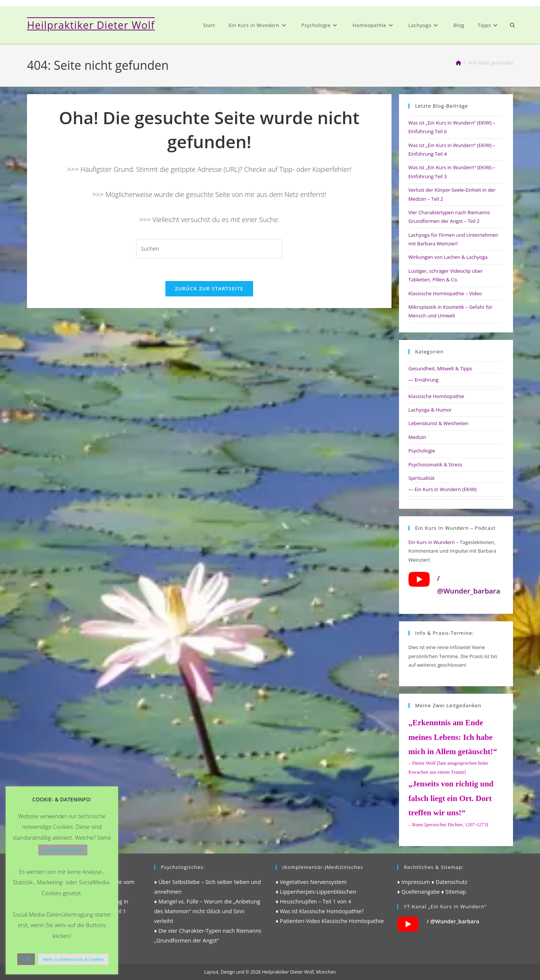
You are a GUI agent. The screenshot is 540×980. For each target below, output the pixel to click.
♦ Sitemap (454, 892)
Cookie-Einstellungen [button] (63, 850)
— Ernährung (423, 380)
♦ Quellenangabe (418, 892)
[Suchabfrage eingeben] (209, 249)
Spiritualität (421, 478)
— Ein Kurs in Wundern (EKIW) (442, 489)
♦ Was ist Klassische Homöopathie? (320, 911)
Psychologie (422, 451)
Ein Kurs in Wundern (432, 542)
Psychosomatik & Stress (435, 464)
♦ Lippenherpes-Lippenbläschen (316, 892)
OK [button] (26, 959)
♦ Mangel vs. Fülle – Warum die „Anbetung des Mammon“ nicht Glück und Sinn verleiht (207, 911)
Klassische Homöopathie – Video (445, 293)
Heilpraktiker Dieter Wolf (91, 25)
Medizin (417, 437)
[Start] (458, 63)
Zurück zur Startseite (209, 289)
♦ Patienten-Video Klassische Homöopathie (330, 921)
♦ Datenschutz (450, 882)
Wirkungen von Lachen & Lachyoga (448, 257)
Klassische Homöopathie (436, 396)
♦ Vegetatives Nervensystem (311, 882)
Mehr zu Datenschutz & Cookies (73, 959)
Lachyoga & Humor (430, 410)
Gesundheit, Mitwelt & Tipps (440, 368)
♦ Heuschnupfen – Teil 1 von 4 (313, 901)
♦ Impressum (414, 882)
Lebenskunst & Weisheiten (439, 423)
